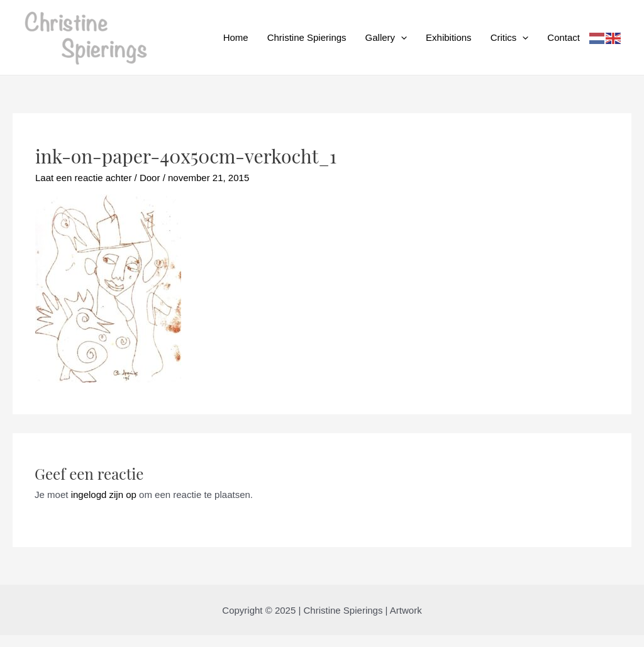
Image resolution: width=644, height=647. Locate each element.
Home (236, 37)
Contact (563, 37)
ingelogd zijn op (104, 495)
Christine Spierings (307, 37)
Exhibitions (449, 37)
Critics (510, 38)
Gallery (386, 38)
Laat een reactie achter (83, 178)
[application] (401, 38)
